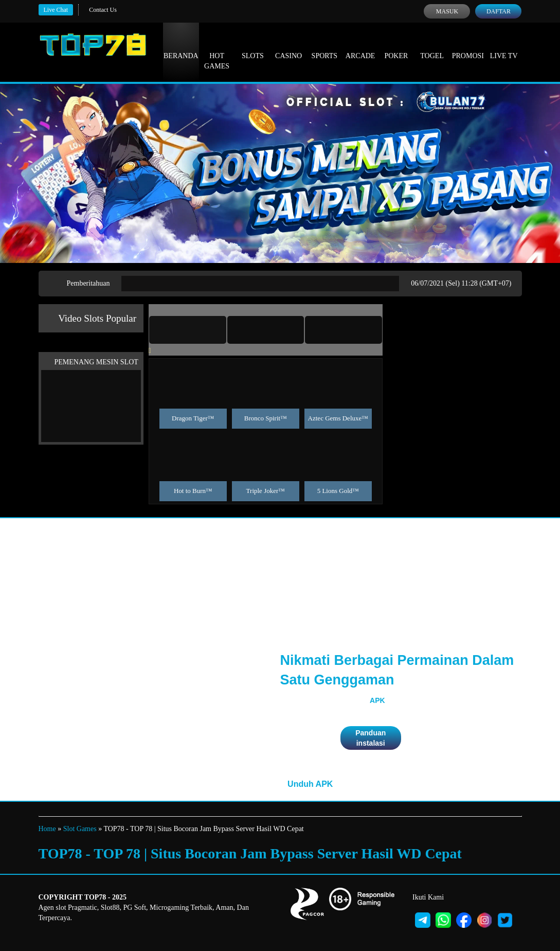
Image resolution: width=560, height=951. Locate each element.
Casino (288, 46)
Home (47, 829)
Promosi (468, 46)
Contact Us (103, 10)
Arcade (360, 46)
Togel (432, 46)
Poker (396, 46)
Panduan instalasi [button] (371, 738)
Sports (325, 46)
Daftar (499, 11)
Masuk (447, 11)
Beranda (181, 46)
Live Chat (56, 10)
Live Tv (504, 46)
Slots (253, 46)
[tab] (188, 330)
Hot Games (217, 51)
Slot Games (80, 829)
